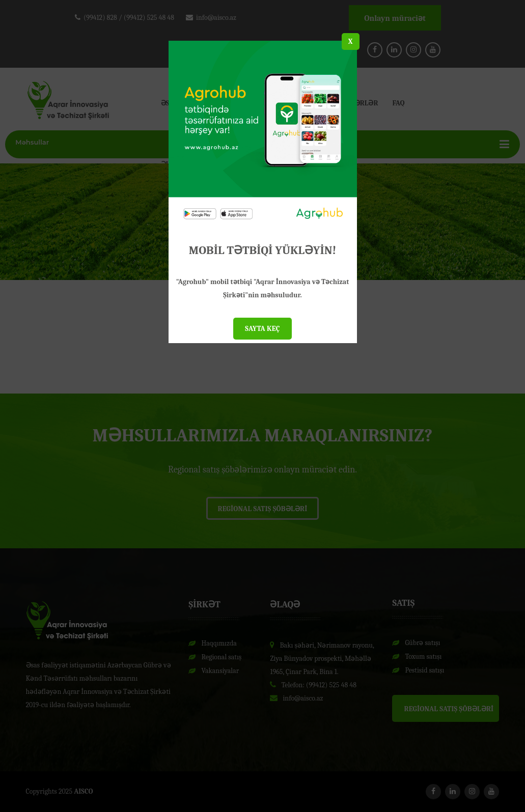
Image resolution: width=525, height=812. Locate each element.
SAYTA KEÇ (262, 329)
